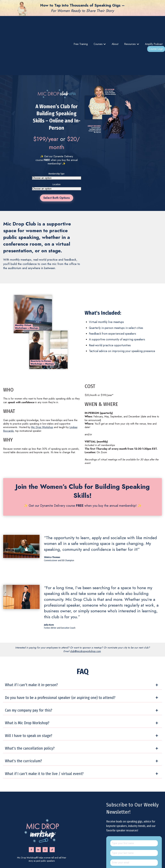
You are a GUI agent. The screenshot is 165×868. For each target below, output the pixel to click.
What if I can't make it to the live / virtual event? (44, 734)
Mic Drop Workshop (42, 388)
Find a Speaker (83, 859)
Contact (130, 859)
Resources (130, 24)
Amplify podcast (68, 859)
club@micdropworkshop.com (85, 612)
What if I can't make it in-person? (31, 646)
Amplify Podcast (154, 24)
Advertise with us (142, 859)
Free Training (81, 24)
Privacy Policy (114, 859)
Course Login (156, 29)
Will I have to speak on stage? (29, 696)
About (115, 24)
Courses (98, 24)
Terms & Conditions (99, 859)
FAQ (123, 859)
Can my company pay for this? (29, 671)
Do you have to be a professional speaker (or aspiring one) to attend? (60, 658)
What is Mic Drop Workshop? (27, 684)
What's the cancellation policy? (30, 709)
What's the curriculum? (23, 722)
